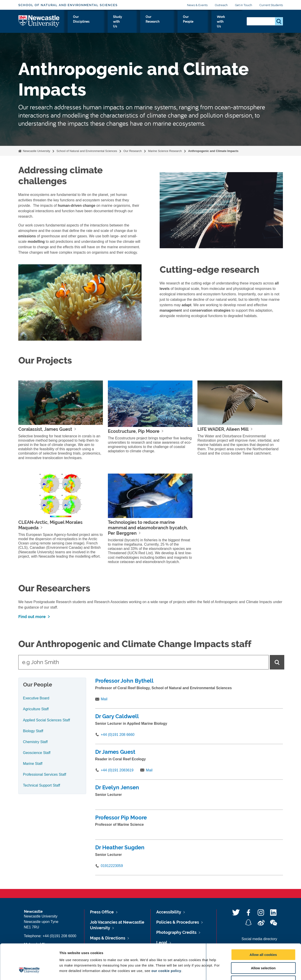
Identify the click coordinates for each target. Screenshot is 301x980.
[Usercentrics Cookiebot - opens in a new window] (29, 971)
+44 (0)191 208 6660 (118, 735)
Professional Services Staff (45, 774)
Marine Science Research (165, 151)
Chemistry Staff (35, 742)
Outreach (221, 5)
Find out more (32, 617)
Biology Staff (33, 731)
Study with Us (139, 22)
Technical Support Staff (42, 785)
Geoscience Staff (37, 753)
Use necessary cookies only (263, 951)
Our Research (170, 22)
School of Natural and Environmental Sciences (68, 5)
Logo (39, 21)
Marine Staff (33, 764)
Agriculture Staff (36, 709)
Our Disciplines (106, 22)
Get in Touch (244, 5)
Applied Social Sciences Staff (47, 720)
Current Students (271, 5)
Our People (199, 22)
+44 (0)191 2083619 (117, 770)
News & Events (197, 5)
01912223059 (112, 866)
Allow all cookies (263, 924)
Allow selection (263, 938)
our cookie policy (166, 940)
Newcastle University (36, 151)
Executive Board (36, 698)
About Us (78, 22)
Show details (237, 971)
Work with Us (228, 22)
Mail (104, 699)
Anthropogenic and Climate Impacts (213, 151)
